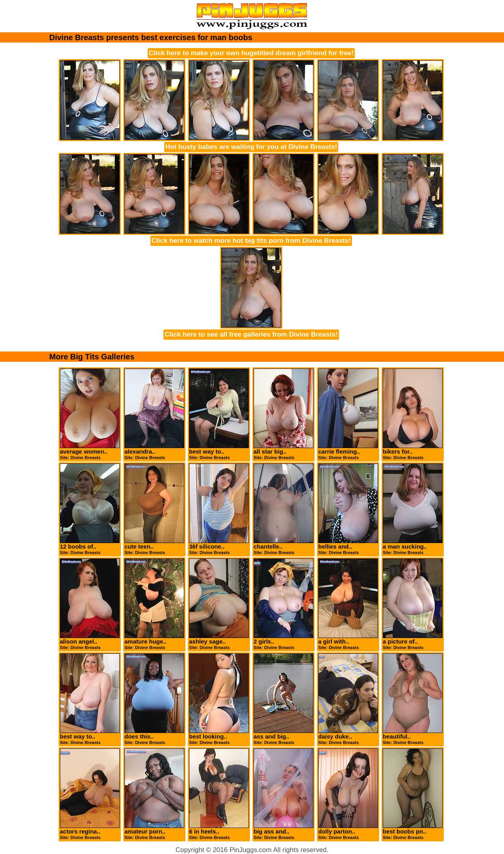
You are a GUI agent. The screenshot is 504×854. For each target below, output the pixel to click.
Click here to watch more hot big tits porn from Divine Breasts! (251, 241)
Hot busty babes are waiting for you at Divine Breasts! (251, 147)
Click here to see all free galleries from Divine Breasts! (251, 334)
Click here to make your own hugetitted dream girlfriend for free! (251, 53)
